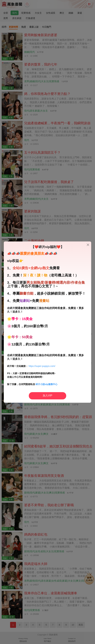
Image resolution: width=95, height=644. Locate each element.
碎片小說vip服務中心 (47, 384)
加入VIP (47, 396)
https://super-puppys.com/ (42, 366)
